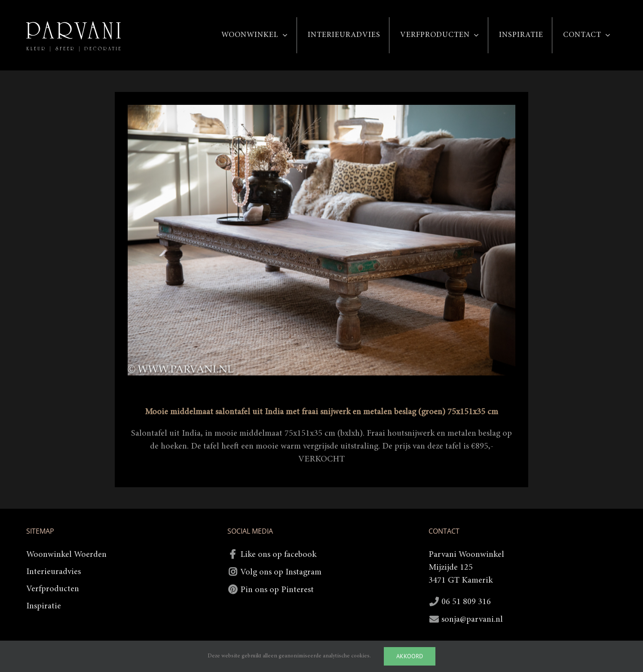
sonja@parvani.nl (472, 620)
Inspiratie (44, 606)
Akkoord (410, 656)
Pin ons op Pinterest (277, 590)
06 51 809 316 (466, 602)
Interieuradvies (54, 572)
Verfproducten (53, 589)
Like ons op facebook (278, 555)
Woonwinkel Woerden (66, 555)
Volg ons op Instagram (281, 572)
